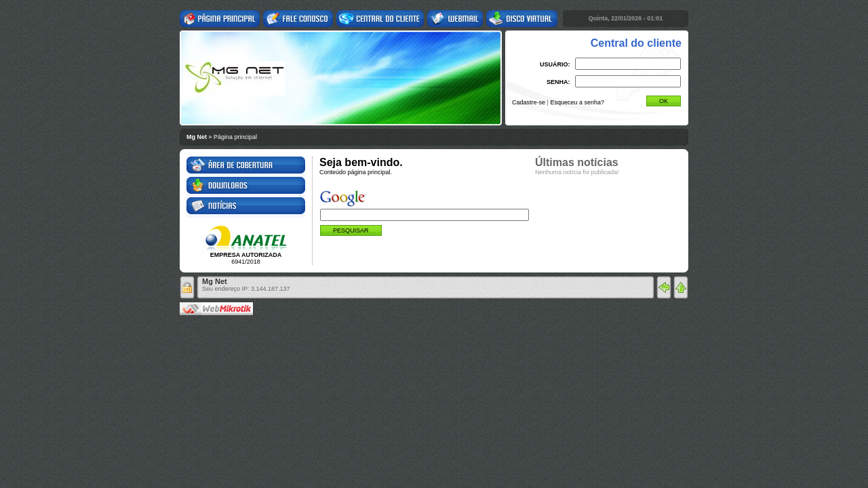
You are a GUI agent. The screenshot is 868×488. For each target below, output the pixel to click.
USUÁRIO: (555, 64)
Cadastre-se (529, 102)
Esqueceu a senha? (577, 102)
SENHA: (558, 82)
